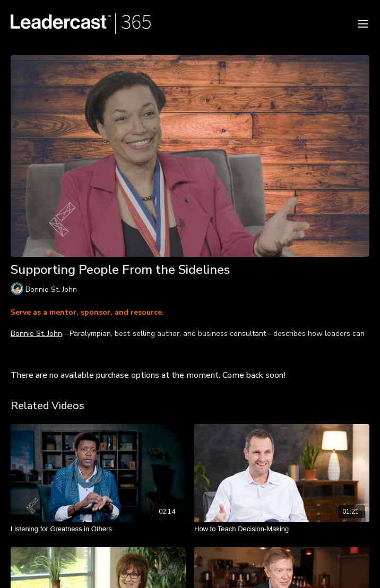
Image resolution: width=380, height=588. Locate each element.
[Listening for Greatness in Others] (98, 529)
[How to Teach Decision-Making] (282, 529)
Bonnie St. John (36, 334)
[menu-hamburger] (363, 23)
